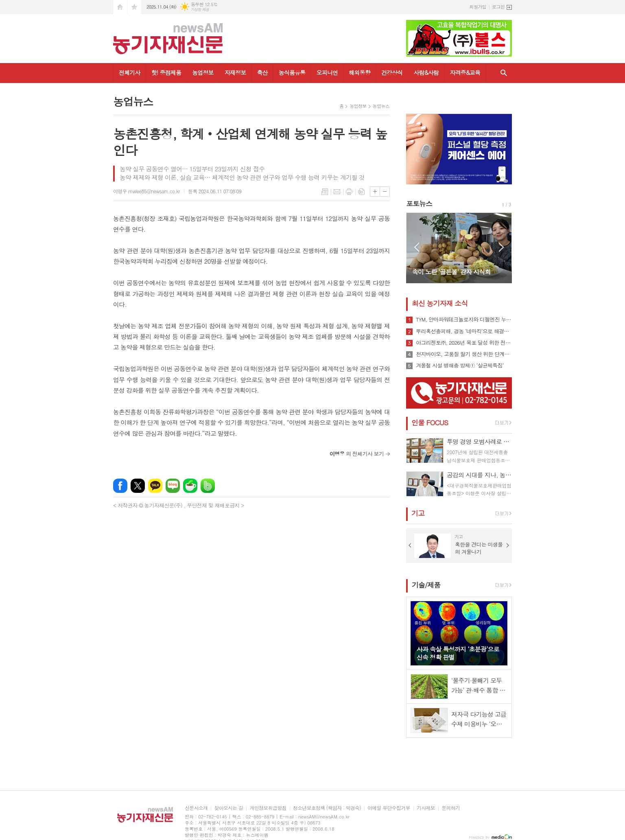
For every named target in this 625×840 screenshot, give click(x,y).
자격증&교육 (465, 72)
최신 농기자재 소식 (440, 303)
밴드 (208, 486)
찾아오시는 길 (228, 808)
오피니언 (327, 72)
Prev (416, 247)
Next (502, 247)
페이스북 (120, 486)
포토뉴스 (419, 203)
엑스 (138, 486)
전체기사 (130, 72)
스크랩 (361, 192)
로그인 (498, 7)
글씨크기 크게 (375, 191)
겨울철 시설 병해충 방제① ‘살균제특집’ (460, 365)
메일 (337, 192)
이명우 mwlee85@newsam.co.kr (146, 191)
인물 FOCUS (430, 422)
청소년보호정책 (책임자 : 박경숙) (327, 808)
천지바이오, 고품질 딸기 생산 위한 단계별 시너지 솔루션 (464, 354)
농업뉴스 (381, 106)
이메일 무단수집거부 (389, 808)
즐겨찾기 (134, 7)
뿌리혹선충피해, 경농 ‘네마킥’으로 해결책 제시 (464, 331)
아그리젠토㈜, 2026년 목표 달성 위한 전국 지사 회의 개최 (464, 343)
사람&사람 (426, 72)
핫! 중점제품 (166, 72)
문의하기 (451, 808)
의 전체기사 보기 (357, 454)
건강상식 (392, 72)
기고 (418, 513)
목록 (325, 192)
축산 (262, 72)
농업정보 (203, 72)
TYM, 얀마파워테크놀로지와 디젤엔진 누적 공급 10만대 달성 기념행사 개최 (464, 319)
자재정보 (235, 72)
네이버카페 (190, 486)
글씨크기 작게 (385, 191)
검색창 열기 (504, 73)
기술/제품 (426, 585)
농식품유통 (292, 72)
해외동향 (359, 72)
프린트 (349, 192)
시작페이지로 (120, 7)
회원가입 (478, 7)
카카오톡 (155, 486)
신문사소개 (196, 808)
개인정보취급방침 (268, 808)
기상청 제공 (200, 10)
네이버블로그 (173, 486)
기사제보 (426, 808)
